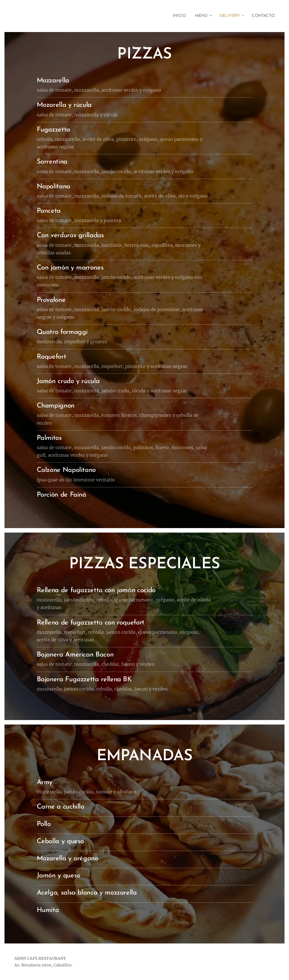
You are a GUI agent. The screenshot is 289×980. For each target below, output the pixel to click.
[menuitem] (172, 16)
